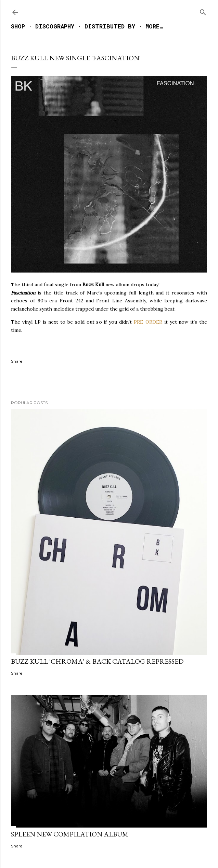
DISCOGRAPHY (55, 26)
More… (154, 26)
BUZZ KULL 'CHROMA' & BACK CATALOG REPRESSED (97, 661)
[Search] (203, 11)
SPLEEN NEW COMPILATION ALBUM (70, 834)
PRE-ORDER (148, 322)
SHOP (18, 26)
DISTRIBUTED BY (110, 26)
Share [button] (17, 361)
